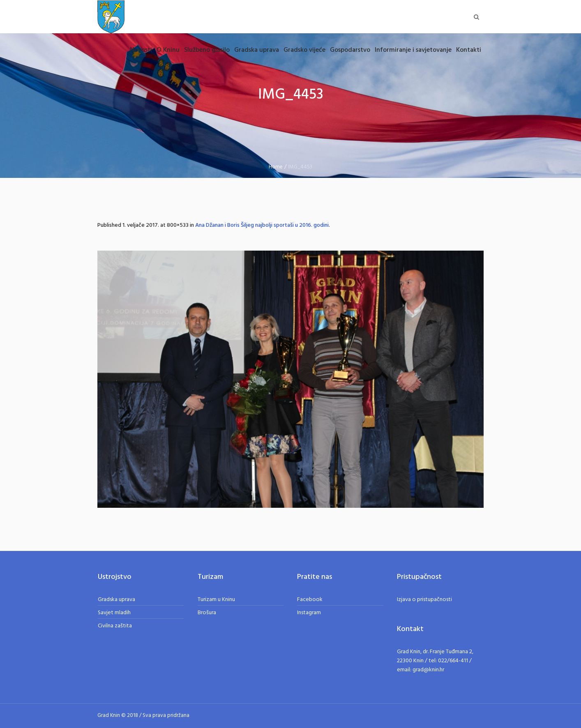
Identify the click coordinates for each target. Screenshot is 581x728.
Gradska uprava (116, 600)
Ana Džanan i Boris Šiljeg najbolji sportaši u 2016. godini (262, 225)
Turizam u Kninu (216, 600)
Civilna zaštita (115, 626)
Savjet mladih (114, 613)
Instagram (309, 613)
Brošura (207, 613)
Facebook (310, 600)
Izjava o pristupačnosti (424, 600)
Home (276, 167)
